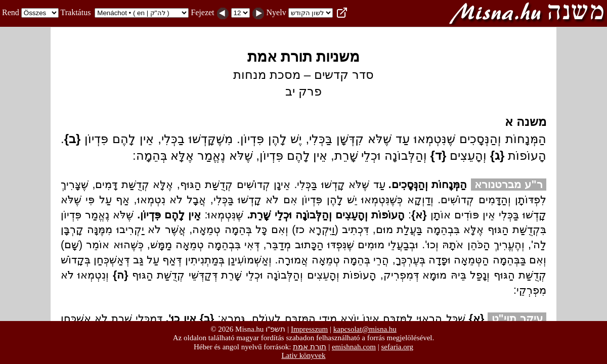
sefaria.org (397, 347)
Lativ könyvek (303, 355)
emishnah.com (354, 347)
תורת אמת (310, 347)
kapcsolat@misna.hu (365, 329)
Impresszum (309, 329)
